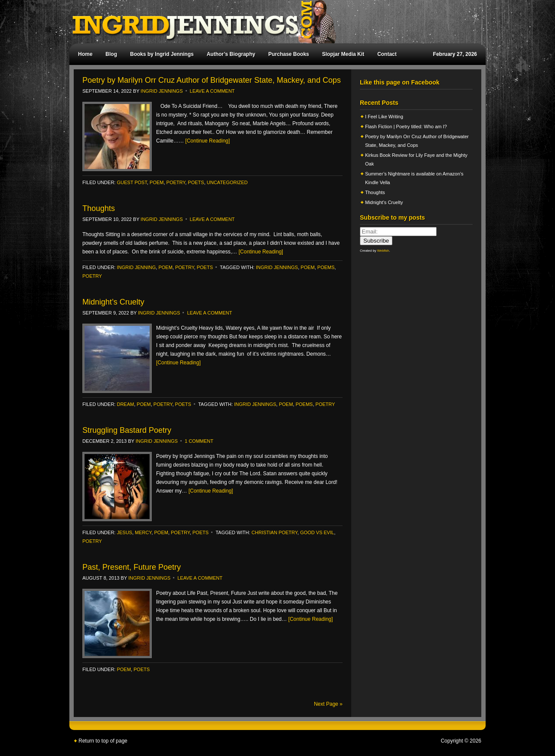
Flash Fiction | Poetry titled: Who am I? (406, 127)
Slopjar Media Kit (343, 54)
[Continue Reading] (207, 141)
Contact (387, 54)
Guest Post (132, 182)
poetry (176, 182)
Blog (111, 54)
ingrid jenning (136, 267)
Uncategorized (227, 182)
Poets (196, 182)
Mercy (143, 532)
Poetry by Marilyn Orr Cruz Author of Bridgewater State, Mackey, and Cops (212, 80)
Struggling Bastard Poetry (127, 430)
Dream (125, 404)
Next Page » (328, 704)
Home (85, 54)
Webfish (383, 251)
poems (326, 267)
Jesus (124, 532)
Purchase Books (289, 54)
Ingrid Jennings (273, 22)
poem (157, 182)
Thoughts (99, 208)
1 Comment (199, 441)
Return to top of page (103, 741)
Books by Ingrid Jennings (162, 54)
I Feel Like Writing (384, 117)
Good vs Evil (317, 532)
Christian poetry (274, 532)
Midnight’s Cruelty (114, 302)
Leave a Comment (212, 91)
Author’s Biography (231, 54)
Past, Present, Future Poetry (132, 567)
